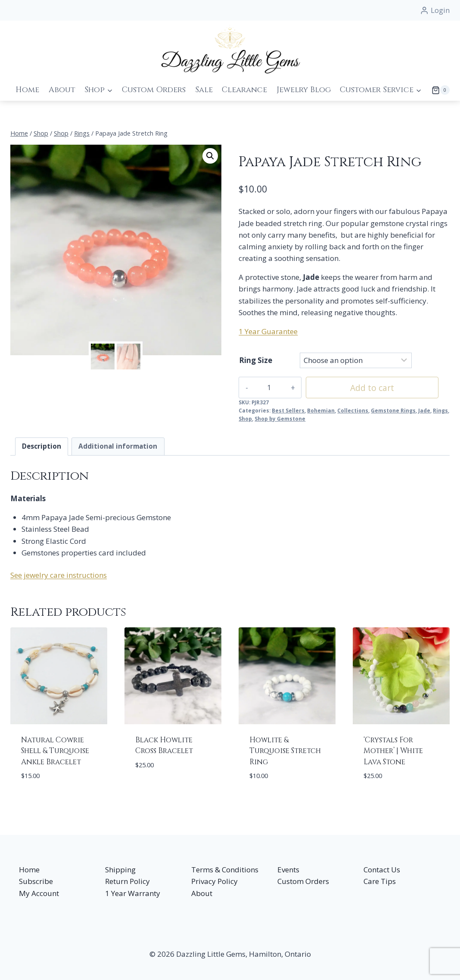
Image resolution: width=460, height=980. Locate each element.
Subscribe (36, 881)
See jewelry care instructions (59, 575)
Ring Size (256, 360)
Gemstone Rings (393, 410)
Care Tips (380, 881)
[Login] (435, 10)
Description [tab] (42, 446)
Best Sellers (288, 410)
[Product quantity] (264, 388)
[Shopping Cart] (438, 90)
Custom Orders (154, 90)
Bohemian (321, 410)
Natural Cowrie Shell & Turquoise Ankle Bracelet (55, 751)
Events (288, 870)
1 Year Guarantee (268, 331)
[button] (210, 156)
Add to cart (362, 388)
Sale (204, 90)
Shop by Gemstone (280, 419)
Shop (245, 419)
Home (27, 90)
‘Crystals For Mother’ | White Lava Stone (393, 751)
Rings (440, 410)
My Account (39, 893)
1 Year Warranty (133, 893)
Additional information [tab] (118, 446)
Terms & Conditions (225, 870)
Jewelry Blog (304, 90)
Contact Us (382, 870)
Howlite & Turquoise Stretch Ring (285, 751)
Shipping (120, 870)
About (62, 90)
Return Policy (127, 881)
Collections (353, 410)
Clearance (244, 90)
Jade (424, 410)
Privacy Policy (214, 881)
